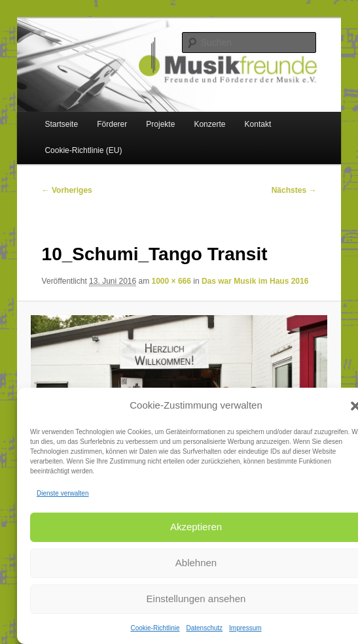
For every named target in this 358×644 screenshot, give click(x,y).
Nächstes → (294, 190)
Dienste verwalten (63, 493)
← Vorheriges (67, 190)
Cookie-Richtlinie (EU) (83, 150)
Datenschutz (204, 628)
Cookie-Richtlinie (155, 628)
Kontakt (258, 124)
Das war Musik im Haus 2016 (255, 281)
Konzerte (209, 124)
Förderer (112, 124)
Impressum (245, 628)
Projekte (160, 124)
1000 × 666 (171, 281)
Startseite (61, 124)
